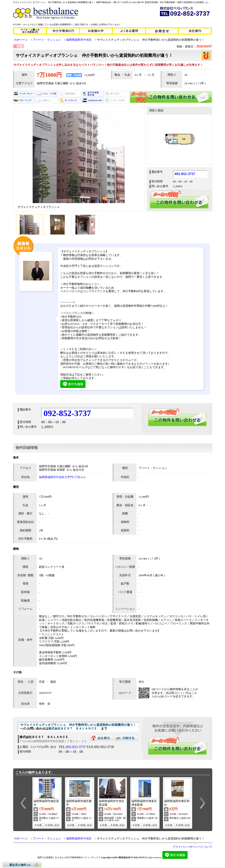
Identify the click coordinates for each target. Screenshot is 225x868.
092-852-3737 (185, 174)
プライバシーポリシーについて (192, 847)
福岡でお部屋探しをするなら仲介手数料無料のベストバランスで (69, 857)
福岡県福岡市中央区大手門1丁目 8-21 (62, 477)
